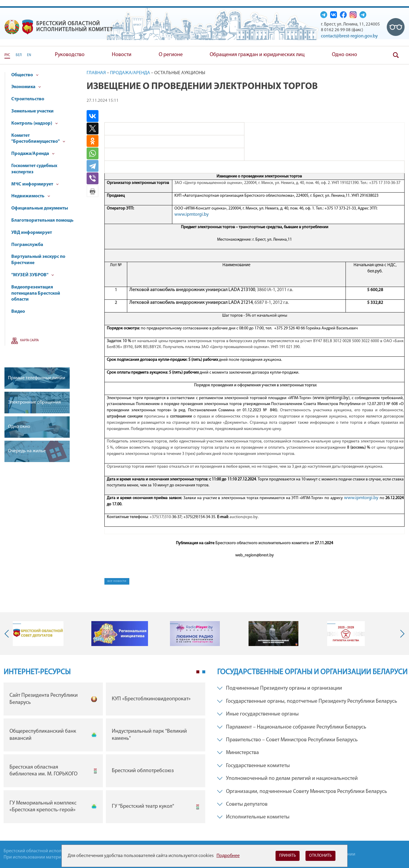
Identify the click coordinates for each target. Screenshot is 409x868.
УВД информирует (32, 233)
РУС (7, 55)
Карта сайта (30, 341)
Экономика (26, 87)
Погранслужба (27, 245)
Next (401, 634)
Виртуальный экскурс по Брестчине (38, 260)
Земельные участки (32, 111)
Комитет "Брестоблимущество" (38, 139)
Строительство (28, 99)
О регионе (171, 55)
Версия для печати (93, 191)
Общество (25, 75)
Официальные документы (40, 208)
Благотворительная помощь (42, 220)
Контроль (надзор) (35, 123)
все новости (117, 581)
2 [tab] (204, 672)
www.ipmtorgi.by (192, 215)
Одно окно (344, 55)
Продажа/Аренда (33, 154)
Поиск (396, 55)
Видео (18, 312)
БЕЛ (19, 55)
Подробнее (228, 856)
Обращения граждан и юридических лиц (257, 55)
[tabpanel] (104, 754)
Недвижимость (31, 196)
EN (29, 55)
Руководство (70, 55)
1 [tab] (198, 672)
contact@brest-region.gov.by (349, 36)
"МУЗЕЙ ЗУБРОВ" (33, 275)
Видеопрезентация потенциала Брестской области (36, 293)
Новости (122, 55)
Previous (8, 634)
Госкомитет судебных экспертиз (34, 169)
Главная (96, 73)
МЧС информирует (35, 184)
